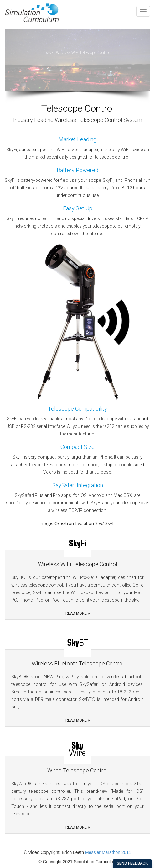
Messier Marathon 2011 (108, 852)
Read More (78, 613)
